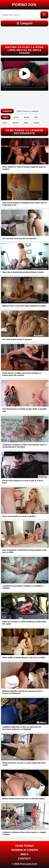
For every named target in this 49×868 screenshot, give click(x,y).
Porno (24, 5)
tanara (37, 123)
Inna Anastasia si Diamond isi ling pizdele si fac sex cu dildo (25, 551)
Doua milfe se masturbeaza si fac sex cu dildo (24, 657)
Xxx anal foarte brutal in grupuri (17, 339)
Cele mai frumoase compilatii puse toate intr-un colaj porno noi (24, 204)
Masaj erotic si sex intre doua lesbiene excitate (24, 306)
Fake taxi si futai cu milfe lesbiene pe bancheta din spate (24, 623)
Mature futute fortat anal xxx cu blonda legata (23, 799)
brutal (27, 117)
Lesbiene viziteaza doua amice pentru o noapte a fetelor (24, 833)
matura (15, 123)
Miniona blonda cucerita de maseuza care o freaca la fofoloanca (23, 692)
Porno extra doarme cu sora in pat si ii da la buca (23, 482)
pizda (26, 123)
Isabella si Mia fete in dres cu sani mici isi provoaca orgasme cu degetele (22, 728)
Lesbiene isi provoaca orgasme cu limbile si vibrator (23, 587)
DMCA (25, 854)
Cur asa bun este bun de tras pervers (20, 238)
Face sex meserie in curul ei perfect (19, 516)
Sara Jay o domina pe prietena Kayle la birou (23, 272)
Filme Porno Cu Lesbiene (28, 111)
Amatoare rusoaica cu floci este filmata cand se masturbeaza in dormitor (24, 446)
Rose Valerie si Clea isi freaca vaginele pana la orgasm (24, 168)
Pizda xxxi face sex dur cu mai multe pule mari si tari (24, 764)
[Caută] (44, 15)
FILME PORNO (24, 846)
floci (36, 117)
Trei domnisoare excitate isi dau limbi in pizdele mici (24, 410)
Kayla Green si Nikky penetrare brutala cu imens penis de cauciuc (22, 374)
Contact (24, 859)
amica (16, 117)
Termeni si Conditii (25, 850)
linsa (5, 123)
